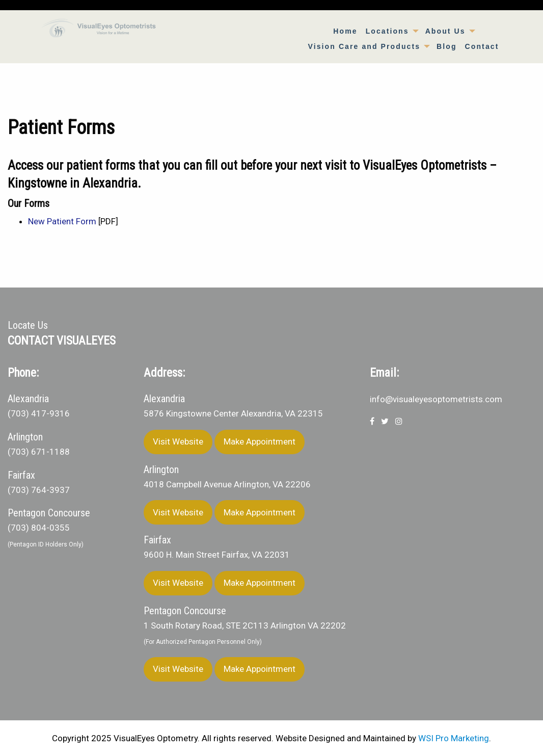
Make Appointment (260, 441)
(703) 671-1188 (39, 452)
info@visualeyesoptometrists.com (436, 399)
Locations (387, 31)
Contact (482, 46)
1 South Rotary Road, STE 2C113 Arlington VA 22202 (245, 625)
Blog (447, 46)
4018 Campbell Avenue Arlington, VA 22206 (227, 484)
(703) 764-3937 (39, 490)
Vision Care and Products (364, 46)
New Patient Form (62, 221)
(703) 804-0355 (39, 528)
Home (345, 31)
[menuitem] (345, 31)
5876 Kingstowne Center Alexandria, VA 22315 (233, 413)
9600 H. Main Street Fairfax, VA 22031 (217, 555)
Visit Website (178, 441)
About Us (445, 31)
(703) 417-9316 (39, 413)
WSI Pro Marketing (454, 738)
